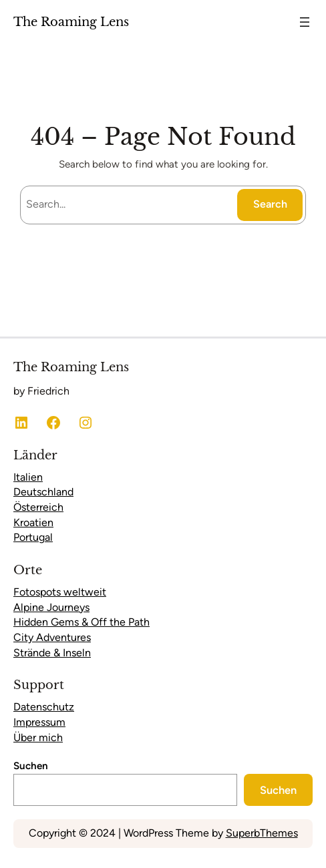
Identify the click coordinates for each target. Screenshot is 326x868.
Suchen (31, 766)
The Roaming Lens (71, 22)
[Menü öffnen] (305, 22)
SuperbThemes (262, 833)
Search (270, 204)
